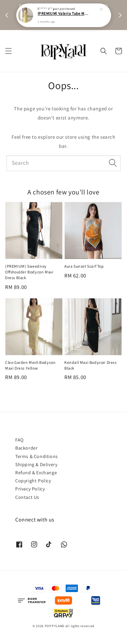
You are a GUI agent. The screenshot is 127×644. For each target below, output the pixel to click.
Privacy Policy (30, 489)
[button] (8, 51)
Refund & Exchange (36, 473)
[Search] (113, 163)
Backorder (26, 448)
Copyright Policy (33, 481)
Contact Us (27, 497)
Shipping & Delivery (36, 464)
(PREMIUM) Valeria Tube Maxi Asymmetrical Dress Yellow (64, 13)
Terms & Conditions (37, 456)
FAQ (19, 440)
